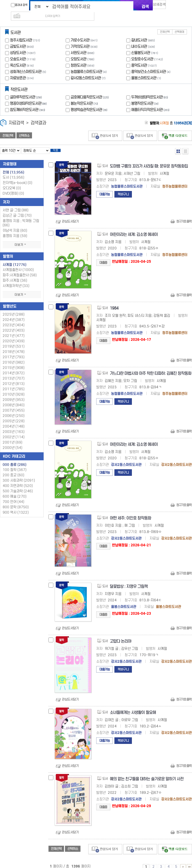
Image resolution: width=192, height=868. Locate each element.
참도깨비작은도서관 (28, 102)
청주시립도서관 (21, 32)
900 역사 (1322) (16, 506)
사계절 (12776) (15, 258)
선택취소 (24, 128)
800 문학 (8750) (16, 501)
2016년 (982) (14, 356)
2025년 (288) (14, 308)
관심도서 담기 (105, 128)
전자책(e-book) (17, 177)
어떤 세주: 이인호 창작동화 (130, 512)
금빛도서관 (18, 39)
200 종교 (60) (13, 469)
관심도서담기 (70, 215)
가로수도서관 (80, 32)
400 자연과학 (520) (18, 480)
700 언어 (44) (13, 496)
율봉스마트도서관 (144, 70)
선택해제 (179, 24)
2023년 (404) (14, 319)
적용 (59, 143)
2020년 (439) (14, 335)
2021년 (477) (14, 330)
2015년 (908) (14, 362)
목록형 (185, 143)
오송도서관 (18, 51)
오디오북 (12, 182)
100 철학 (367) (15, 464)
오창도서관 (78, 51)
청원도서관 (78, 58)
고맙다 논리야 (120, 635)
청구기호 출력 (184, 215)
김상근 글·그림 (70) (17, 209)
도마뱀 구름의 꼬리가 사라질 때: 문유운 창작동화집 (149, 160)
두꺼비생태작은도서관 (150, 89)
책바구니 (123, 188)
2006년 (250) (14, 410)
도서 (13, 171)
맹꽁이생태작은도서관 (29, 96)
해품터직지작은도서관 (151, 102)
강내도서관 (139, 32)
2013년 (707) (14, 372)
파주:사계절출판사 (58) (20, 269)
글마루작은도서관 (26, 89)
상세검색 (161, 6)
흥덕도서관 (139, 58)
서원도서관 (78, 45)
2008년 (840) (14, 399)
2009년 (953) (14, 394)
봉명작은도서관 (145, 96)
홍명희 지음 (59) (15, 230)
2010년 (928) (14, 388)
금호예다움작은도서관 (90, 89)
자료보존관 (18, 70)
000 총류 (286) (15, 458)
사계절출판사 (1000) (18, 264)
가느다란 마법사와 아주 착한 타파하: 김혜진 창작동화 (151, 367)
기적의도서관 (80, 39)
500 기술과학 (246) (18, 485)
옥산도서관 (18, 58)
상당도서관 (18, 45)
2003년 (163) (14, 426)
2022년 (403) (14, 324)
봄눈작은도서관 (85, 96)
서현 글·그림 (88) (16, 204)
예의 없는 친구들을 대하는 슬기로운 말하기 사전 (147, 773)
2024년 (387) (14, 314)
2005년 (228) (14, 415)
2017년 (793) (14, 351)
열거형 (178, 143)
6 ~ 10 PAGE (183, 860)
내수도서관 (139, 39)
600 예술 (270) (15, 490)
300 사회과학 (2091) (19, 474)
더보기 (22, 239)
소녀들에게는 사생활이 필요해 (133, 706)
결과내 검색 (17, 5)
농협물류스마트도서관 (86, 64)
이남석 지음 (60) (15, 224)
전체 (13, 166)
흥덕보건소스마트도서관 (148, 64)
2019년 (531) (14, 340)
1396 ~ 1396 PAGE (189, 860)
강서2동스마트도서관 (86, 70)
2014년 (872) (14, 367)
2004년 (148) (14, 420)
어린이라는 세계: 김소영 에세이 (134, 228)
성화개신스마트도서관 (26, 64)
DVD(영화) (13, 187)
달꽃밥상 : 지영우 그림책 (129, 580)
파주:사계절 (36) (15, 274)
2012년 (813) (14, 378)
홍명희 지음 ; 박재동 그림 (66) (21, 217)
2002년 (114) (14, 431)
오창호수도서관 (142, 51)
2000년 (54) (12, 442)
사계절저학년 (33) (16, 280)
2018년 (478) (14, 346)
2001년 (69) (12, 436)
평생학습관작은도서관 (89, 102)
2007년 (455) (14, 404)
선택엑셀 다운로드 (175, 128)
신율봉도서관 (141, 45)
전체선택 (165, 24)
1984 (114, 302)
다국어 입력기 (178, 6)
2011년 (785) (14, 383)
